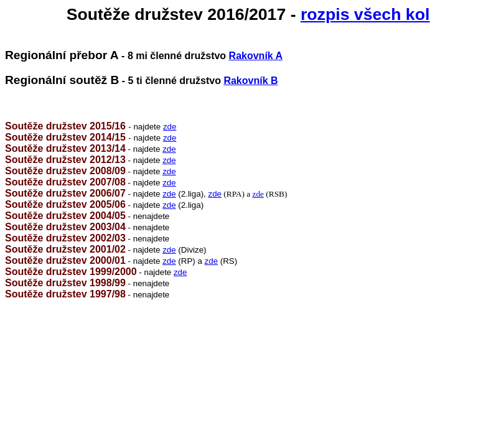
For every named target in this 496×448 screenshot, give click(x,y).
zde (170, 127)
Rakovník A (256, 56)
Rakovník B (250, 81)
